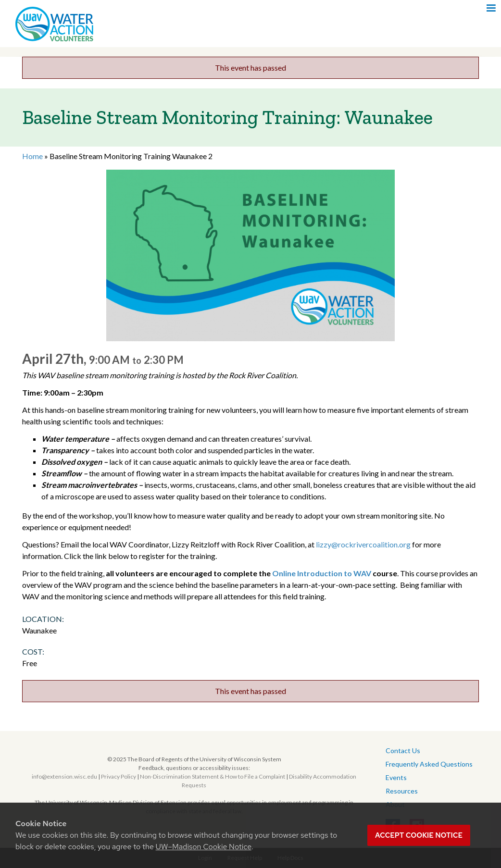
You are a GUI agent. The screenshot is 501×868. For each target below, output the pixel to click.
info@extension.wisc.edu (64, 776)
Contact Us (403, 750)
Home (32, 156)
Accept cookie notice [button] (419, 835)
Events (396, 777)
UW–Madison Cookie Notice (204, 847)
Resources (402, 791)
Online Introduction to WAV (322, 573)
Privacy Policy (119, 776)
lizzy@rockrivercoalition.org (363, 544)
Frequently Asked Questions (429, 764)
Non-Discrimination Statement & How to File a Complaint (213, 776)
